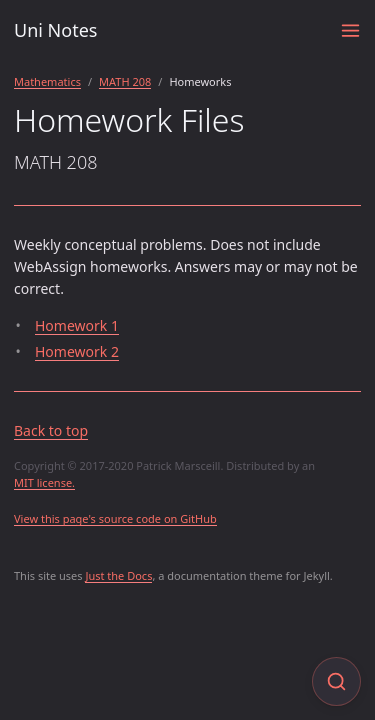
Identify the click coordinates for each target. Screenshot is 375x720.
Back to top (51, 430)
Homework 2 (77, 351)
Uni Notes (55, 30)
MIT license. (44, 482)
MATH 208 (125, 81)
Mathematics (47, 81)
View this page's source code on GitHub (115, 518)
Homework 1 (77, 325)
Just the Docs (118, 575)
